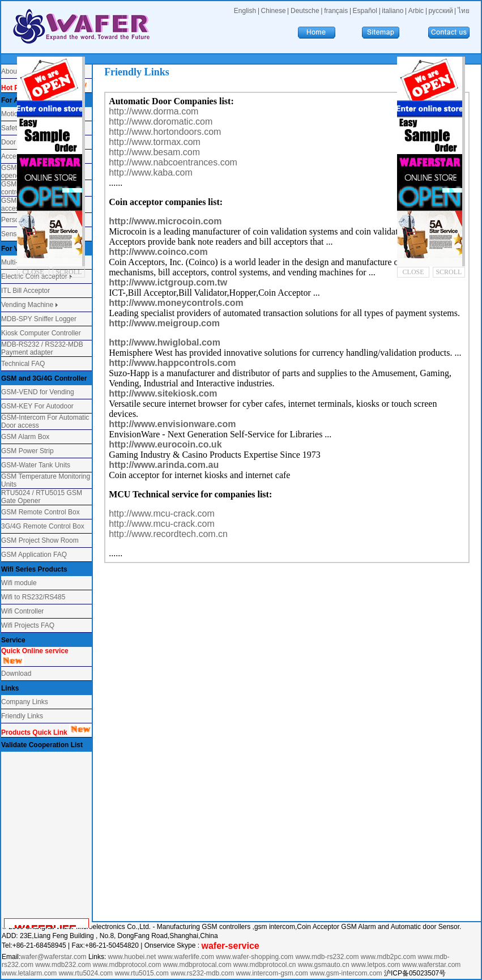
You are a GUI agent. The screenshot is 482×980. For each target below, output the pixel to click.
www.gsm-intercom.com (347, 973)
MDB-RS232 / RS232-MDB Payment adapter (42, 348)
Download (16, 674)
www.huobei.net (132, 957)
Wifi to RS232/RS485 (33, 597)
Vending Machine (27, 305)
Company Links (25, 702)
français (336, 11)
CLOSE (33, 272)
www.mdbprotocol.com (128, 965)
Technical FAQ (23, 364)
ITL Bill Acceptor (25, 291)
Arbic (416, 11)
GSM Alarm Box (25, 437)
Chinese (274, 11)
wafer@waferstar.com (53, 957)
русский (441, 11)
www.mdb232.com (64, 965)
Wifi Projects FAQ (28, 625)
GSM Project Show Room (40, 540)
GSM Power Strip (27, 451)
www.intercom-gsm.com (273, 973)
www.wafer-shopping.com (255, 957)
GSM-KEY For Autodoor (37, 406)
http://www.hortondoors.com (165, 132)
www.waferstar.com (431, 965)
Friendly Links (22, 716)
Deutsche (305, 11)
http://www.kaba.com (151, 172)
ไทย (464, 11)
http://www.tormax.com (155, 142)
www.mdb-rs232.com (328, 957)
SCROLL (69, 272)
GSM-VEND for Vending (38, 392)
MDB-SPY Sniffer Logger (39, 319)
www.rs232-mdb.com (202, 973)
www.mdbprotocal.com (198, 965)
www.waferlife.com (186, 957)
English (245, 11)
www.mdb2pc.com (389, 957)
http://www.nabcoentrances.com (173, 162)
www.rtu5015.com (141, 973)
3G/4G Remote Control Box (43, 526)
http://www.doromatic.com (161, 122)
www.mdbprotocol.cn (266, 965)
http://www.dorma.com (153, 111)
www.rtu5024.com (86, 973)
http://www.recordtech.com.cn (168, 534)
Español (365, 11)
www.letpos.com (377, 965)
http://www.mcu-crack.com (162, 514)
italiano (393, 11)
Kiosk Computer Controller (41, 333)
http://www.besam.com (154, 152)
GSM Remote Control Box (40, 512)
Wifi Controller (22, 611)
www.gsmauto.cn (324, 965)
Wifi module (19, 583)
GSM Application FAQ (34, 555)
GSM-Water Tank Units (36, 465)
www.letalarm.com (29, 973)
